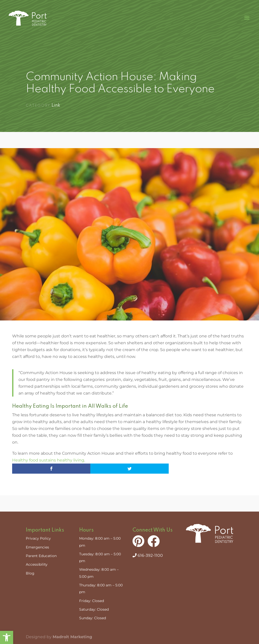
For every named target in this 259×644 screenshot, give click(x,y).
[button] (7, 637)
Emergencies (37, 547)
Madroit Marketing (72, 637)
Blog (30, 573)
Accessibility (37, 564)
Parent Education (41, 556)
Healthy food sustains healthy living (48, 460)
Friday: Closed (92, 601)
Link (56, 105)
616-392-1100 (148, 555)
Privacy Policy (38, 538)
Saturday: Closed (94, 609)
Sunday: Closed (93, 618)
